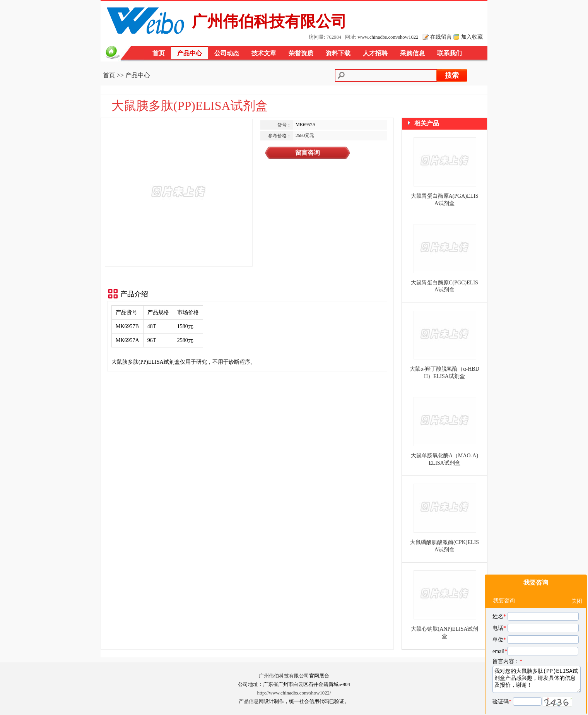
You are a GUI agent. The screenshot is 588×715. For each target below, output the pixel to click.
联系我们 (450, 53)
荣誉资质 (301, 53)
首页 (159, 53)
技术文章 (264, 53)
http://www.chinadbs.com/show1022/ (294, 693)
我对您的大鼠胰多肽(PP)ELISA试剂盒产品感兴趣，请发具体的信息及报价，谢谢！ (537, 660)
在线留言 (441, 37)
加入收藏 (472, 37)
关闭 (577, 581)
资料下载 (338, 53)
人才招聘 (375, 53)
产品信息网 (251, 701)
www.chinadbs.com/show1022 (388, 37)
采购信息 (412, 53)
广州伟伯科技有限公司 (284, 676)
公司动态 (227, 53)
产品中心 (190, 53)
